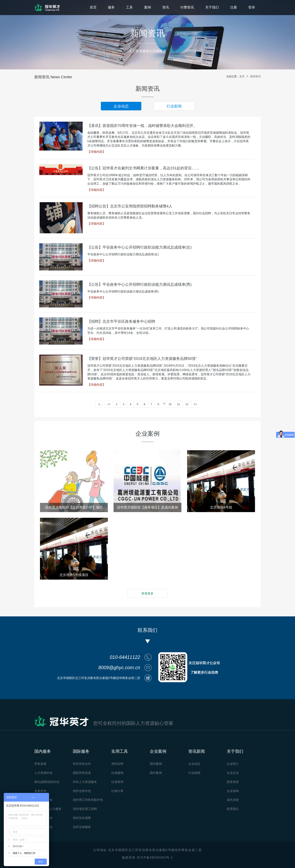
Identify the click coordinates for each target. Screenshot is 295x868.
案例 (147, 7)
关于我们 (212, 7)
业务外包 (40, 791)
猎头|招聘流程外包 (47, 782)
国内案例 (156, 764)
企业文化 (233, 773)
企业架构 (233, 791)
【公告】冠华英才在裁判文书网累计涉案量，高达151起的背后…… (143, 168)
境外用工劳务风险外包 (88, 800)
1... (100, 404)
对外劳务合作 (82, 764)
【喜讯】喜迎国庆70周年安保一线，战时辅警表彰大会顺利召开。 (142, 126)
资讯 (166, 7)
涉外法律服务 (82, 827)
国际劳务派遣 (82, 773)
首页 (93, 7)
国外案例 (156, 773)
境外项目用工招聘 (85, 809)
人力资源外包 (43, 773)
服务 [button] (111, 7)
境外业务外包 (82, 791)
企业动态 (121, 106)
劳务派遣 (40, 764)
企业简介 (233, 764)
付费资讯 (187, 7)
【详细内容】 (96, 152)
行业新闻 (174, 106)
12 (187, 404)
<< (109, 404)
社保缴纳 (117, 773)
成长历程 (233, 800)
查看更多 (147, 593)
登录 (252, 7)
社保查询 (117, 782)
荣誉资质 (233, 782)
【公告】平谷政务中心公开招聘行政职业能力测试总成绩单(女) (139, 247)
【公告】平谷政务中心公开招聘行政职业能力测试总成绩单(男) (139, 284)
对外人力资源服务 (85, 782)
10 (170, 404)
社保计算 (117, 791)
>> (195, 404)
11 (179, 404)
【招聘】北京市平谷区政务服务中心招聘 (121, 321)
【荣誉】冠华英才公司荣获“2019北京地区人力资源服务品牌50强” (142, 359)
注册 (234, 7)
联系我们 (233, 809)
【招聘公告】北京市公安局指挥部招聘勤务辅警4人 (130, 206)
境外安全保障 (82, 818)
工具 (129, 7)
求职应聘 (117, 764)
